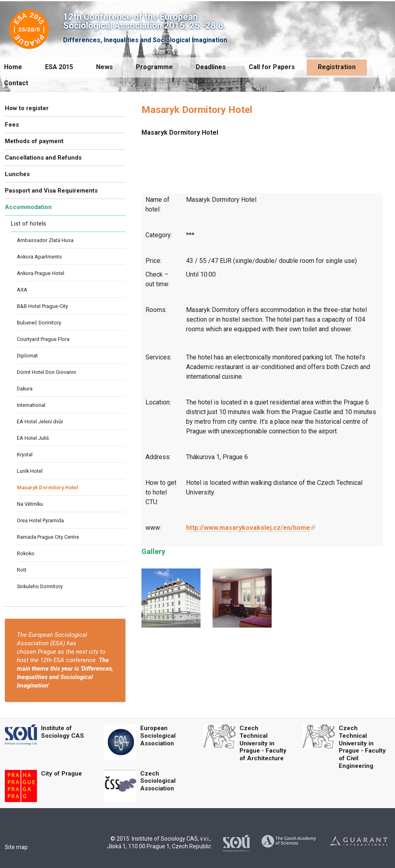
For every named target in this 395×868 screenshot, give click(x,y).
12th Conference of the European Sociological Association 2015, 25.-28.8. (144, 21)
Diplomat (27, 356)
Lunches (17, 174)
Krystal (25, 455)
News (104, 67)
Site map (16, 847)
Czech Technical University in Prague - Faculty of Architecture (263, 743)
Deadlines (211, 67)
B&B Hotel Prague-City (42, 306)
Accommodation (28, 207)
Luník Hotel (30, 471)
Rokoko (26, 553)
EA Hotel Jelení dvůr (40, 422)
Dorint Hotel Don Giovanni (46, 372)
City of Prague (61, 774)
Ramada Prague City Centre (48, 537)
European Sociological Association (158, 736)
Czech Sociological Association (158, 781)
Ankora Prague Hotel (41, 273)
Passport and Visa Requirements (51, 191)
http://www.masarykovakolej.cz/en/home (248, 528)
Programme (154, 67)
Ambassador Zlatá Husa (45, 240)
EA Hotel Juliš (33, 438)
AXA (22, 290)
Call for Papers (272, 67)
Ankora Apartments (39, 257)
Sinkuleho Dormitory (40, 586)
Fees (12, 125)
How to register (27, 108)
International (31, 405)
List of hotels (29, 224)
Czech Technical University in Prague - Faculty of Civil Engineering (362, 747)
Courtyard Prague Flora (43, 339)
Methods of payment (34, 141)
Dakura (25, 389)
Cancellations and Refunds (43, 158)
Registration (337, 67)
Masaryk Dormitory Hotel (48, 487)
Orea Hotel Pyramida (40, 520)
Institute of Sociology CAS (62, 732)
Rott (22, 570)
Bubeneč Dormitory (39, 323)
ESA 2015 (59, 67)
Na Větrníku (30, 504)
